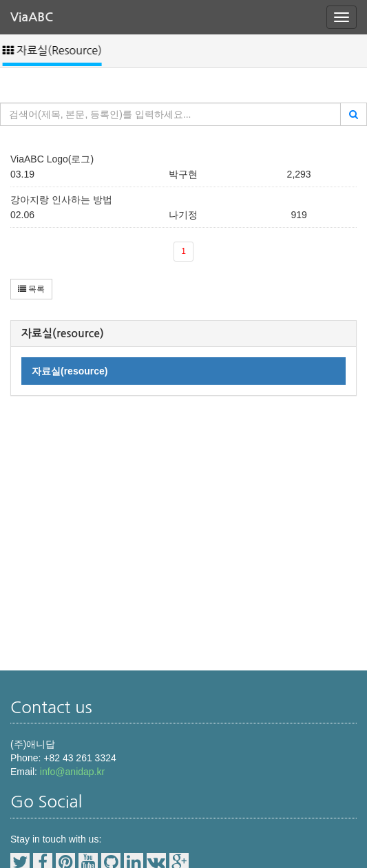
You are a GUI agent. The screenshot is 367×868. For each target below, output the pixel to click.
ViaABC (32, 17)
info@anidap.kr (72, 772)
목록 (31, 289)
